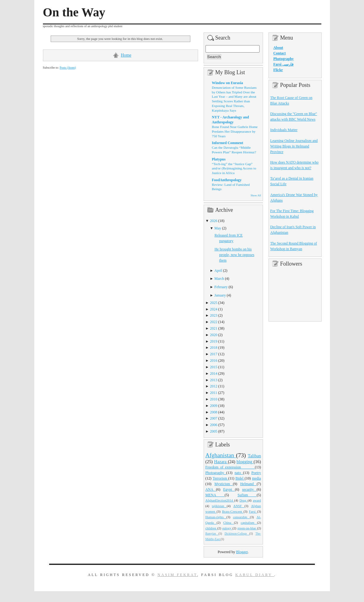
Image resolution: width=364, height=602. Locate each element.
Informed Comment (228, 143)
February (221, 287)
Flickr (278, 70)
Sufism (247, 495)
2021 (214, 328)
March (219, 279)
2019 (214, 341)
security (250, 489)
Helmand (248, 484)
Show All (256, 195)
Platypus (219, 159)
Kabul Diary (255, 575)
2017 (214, 354)
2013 (214, 380)
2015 (214, 367)
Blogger (242, 552)
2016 (214, 361)
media (256, 478)
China (229, 523)
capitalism (249, 523)
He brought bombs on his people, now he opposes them (234, 255)
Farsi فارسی (284, 64)
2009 (214, 406)
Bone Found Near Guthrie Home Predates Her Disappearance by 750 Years (235, 131)
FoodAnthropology (227, 180)
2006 (214, 425)
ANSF (239, 506)
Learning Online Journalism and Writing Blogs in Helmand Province (294, 146)
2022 (214, 322)
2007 (214, 418)
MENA (215, 495)
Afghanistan (221, 455)
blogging (245, 462)
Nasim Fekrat (177, 575)
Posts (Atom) (68, 68)
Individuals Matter (284, 130)
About (278, 48)
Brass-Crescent (233, 511)
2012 (214, 386)
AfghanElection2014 (220, 500)
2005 (214, 431)
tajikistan (219, 506)
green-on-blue (247, 528)
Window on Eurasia (228, 83)
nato (239, 473)
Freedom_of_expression (230, 467)
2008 (214, 412)
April (218, 271)
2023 (214, 315)
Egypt (229, 489)
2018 (214, 348)
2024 (214, 309)
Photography (216, 473)
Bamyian (212, 534)
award (257, 500)
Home (126, 55)
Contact (280, 53)
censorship (241, 517)
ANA (211, 489)
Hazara (221, 462)
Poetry (256, 473)
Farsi (253, 511)
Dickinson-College (237, 534)
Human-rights (216, 517)
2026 (214, 221)
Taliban (254, 456)
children (212, 528)
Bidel (240, 478)
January (220, 295)
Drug (243, 500)
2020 (214, 335)
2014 (214, 374)
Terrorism (220, 478)
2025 (214, 303)
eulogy (227, 528)
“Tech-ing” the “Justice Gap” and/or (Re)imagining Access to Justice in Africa (234, 168)
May (218, 228)
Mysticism (224, 484)
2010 (214, 399)
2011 (214, 393)
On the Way (74, 12)
